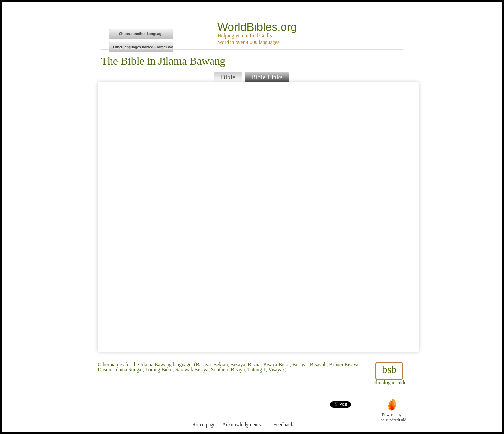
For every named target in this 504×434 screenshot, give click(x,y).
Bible (228, 77)
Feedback (283, 413)
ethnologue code (389, 374)
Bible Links (267, 77)
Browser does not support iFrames (258, 217)
